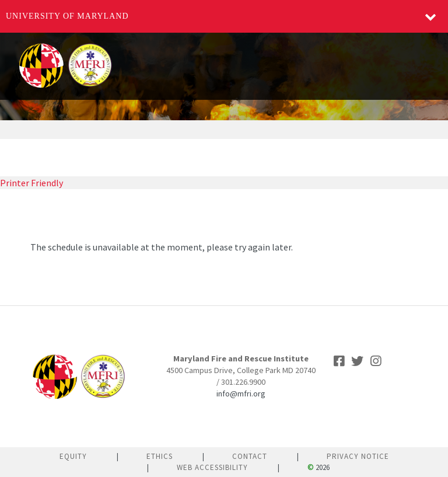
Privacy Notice (358, 456)
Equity (73, 456)
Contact (250, 456)
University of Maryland (67, 16)
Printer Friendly (32, 183)
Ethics (160, 456)
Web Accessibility (212, 467)
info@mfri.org (241, 394)
